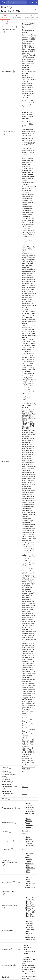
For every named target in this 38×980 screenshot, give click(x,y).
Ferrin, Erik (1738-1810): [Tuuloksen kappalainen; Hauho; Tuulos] (31, 902)
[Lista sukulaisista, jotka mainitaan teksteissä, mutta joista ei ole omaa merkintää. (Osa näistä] (14, 882)
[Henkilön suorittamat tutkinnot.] (9, 799)
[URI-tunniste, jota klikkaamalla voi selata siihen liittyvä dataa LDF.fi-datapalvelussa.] (9, 977)
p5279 (30, 133)
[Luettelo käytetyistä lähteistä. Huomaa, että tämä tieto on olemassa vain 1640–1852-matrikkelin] (8, 461)
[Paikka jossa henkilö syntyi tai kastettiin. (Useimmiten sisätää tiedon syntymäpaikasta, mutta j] (12, 782)
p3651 (24, 448)
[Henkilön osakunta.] (10, 832)
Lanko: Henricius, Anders (30, 860)
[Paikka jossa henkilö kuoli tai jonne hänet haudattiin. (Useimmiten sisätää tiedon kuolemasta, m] (4, 796)
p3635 (31, 124)
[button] (19, 9)
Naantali (29, 821)
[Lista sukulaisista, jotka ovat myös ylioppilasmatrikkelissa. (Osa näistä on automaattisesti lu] (4, 865)
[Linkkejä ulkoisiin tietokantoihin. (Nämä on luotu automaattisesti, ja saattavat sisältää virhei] (12, 949)
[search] (16, 2)
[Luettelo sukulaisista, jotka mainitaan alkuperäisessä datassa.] (4, 134)
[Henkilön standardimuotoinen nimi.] (7, 24)
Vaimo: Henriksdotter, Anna (31, 883)
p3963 (24, 555)
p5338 (30, 143)
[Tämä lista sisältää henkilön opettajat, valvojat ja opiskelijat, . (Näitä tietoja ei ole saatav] (4, 894)
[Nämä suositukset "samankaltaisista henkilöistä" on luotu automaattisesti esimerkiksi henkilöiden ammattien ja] (4, 908)
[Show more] (19, 31)
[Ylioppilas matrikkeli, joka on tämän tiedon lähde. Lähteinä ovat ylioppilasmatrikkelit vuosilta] (10, 768)
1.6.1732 (25, 787)
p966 (29, 45)
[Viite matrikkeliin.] (14, 965)
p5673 (27, 152)
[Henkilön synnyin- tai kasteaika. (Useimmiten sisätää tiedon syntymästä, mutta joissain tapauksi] (6, 777)
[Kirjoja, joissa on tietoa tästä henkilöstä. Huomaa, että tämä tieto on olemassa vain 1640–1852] (15, 931)
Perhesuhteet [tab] (16, 17)
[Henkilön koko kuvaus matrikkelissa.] (14, 71)
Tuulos (24, 794)
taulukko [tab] (5, 17)
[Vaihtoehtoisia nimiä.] (4, 32)
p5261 (29, 114)
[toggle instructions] (10, 7)
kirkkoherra (30, 813)
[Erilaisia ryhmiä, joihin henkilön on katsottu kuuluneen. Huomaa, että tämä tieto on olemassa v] (13, 841)
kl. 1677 (25, 27)
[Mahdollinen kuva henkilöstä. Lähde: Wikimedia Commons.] (7, 21)
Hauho (28, 819)
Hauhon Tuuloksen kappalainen (30, 805)
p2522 (33, 39)
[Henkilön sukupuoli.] (10, 772)
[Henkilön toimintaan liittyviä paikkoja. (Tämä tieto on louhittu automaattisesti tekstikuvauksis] (15, 823)
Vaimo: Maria (31, 887)
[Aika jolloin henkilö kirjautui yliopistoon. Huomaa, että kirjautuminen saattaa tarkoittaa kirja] (16, 27)
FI (32, 2)
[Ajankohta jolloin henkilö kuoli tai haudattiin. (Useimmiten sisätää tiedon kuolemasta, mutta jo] (4, 789)
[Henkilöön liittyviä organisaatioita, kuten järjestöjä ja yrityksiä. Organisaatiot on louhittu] (12, 849)
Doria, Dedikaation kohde (28, 947)
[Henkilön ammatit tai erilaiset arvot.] (15, 808)
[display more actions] (36, 2)
